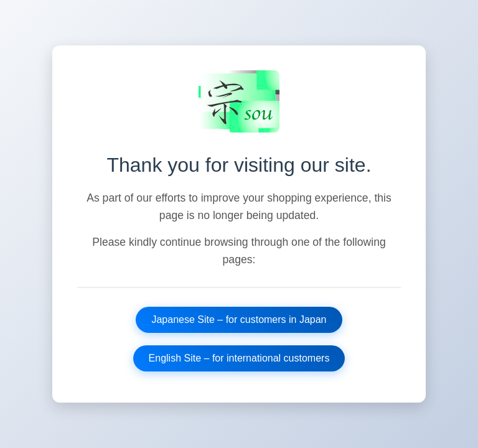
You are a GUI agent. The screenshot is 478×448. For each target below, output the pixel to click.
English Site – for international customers (239, 358)
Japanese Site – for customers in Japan (239, 320)
